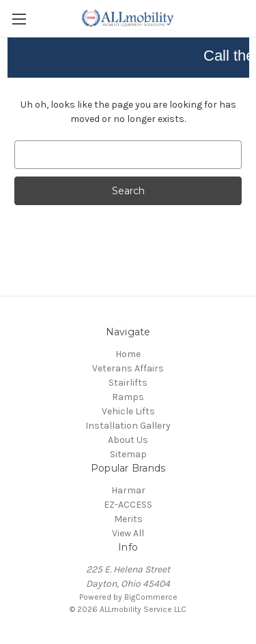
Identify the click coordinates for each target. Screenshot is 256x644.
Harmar (128, 490)
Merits (128, 519)
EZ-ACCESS (128, 505)
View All (128, 533)
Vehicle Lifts (128, 411)
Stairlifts (128, 383)
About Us (128, 440)
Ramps (128, 397)
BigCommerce (151, 597)
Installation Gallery (128, 426)
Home (128, 354)
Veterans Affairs (128, 368)
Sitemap (128, 454)
